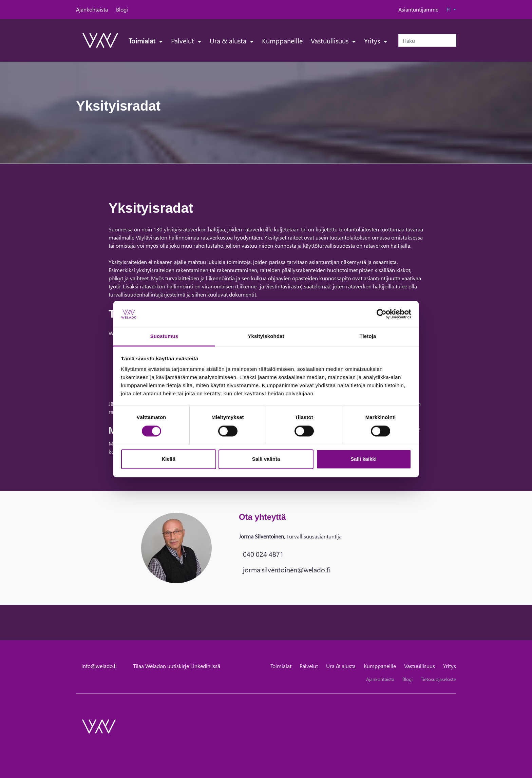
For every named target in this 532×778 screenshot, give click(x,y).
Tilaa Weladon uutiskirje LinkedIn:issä (177, 666)
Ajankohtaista (92, 9)
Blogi (122, 9)
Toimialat (143, 40)
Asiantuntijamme (418, 9)
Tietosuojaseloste (438, 679)
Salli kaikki (364, 459)
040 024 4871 (263, 554)
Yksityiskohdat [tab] (266, 336)
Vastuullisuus (330, 40)
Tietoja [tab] (368, 336)
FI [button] (449, 9)
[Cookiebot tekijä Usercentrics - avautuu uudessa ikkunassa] (382, 314)
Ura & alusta (229, 40)
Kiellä (168, 459)
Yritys (373, 40)
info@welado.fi (99, 666)
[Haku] (427, 40)
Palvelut (183, 40)
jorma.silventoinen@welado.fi (287, 569)
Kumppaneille (282, 40)
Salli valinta (266, 459)
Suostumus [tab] (164, 336)
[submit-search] (452, 40)
